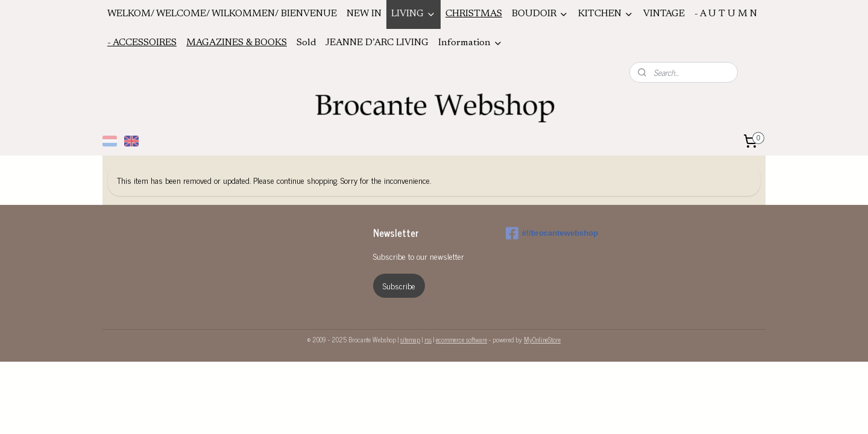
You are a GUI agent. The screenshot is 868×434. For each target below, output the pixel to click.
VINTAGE (664, 14)
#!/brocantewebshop (552, 233)
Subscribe (399, 285)
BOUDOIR (540, 14)
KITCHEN (606, 14)
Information (470, 43)
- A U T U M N (726, 14)
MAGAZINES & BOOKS (237, 43)
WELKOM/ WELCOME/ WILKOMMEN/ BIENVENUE (222, 14)
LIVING (414, 14)
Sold (306, 43)
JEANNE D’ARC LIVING (377, 43)
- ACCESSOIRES (142, 43)
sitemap (410, 339)
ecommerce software (461, 339)
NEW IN (364, 14)
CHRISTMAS (474, 14)
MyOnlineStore (542, 339)
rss (428, 339)
